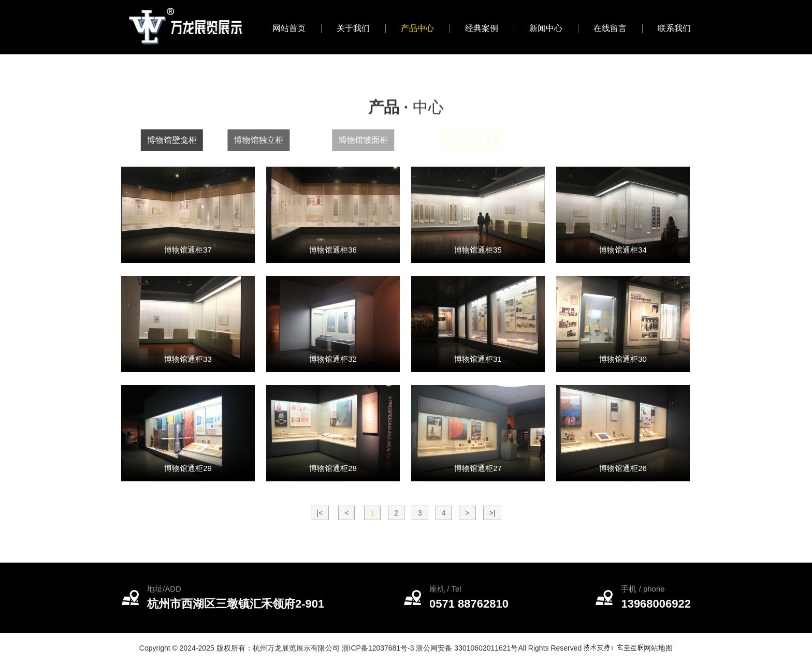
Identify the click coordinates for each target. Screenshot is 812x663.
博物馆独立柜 (271, 140)
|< (320, 513)
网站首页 (289, 28)
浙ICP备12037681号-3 (378, 648)
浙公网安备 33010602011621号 (467, 648)
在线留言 (610, 28)
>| (492, 513)
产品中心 (417, 28)
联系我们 (674, 28)
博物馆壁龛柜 (178, 140)
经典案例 (482, 28)
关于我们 (353, 28)
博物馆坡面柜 (383, 140)
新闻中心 (546, 28)
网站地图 (658, 648)
